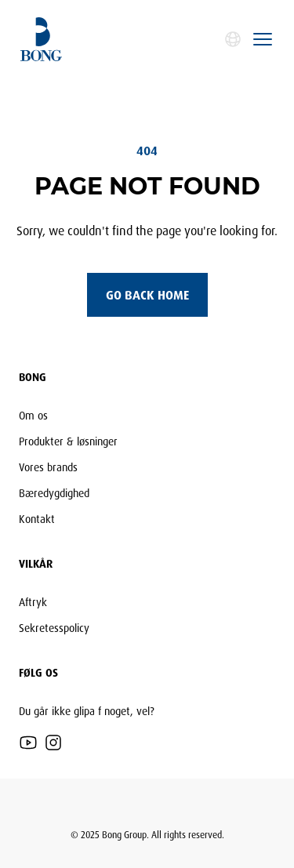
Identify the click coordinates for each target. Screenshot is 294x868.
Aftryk (33, 602)
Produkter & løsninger (68, 441)
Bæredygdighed (54, 493)
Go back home (147, 295)
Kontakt (37, 519)
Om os (33, 415)
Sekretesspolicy (54, 628)
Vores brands (48, 467)
